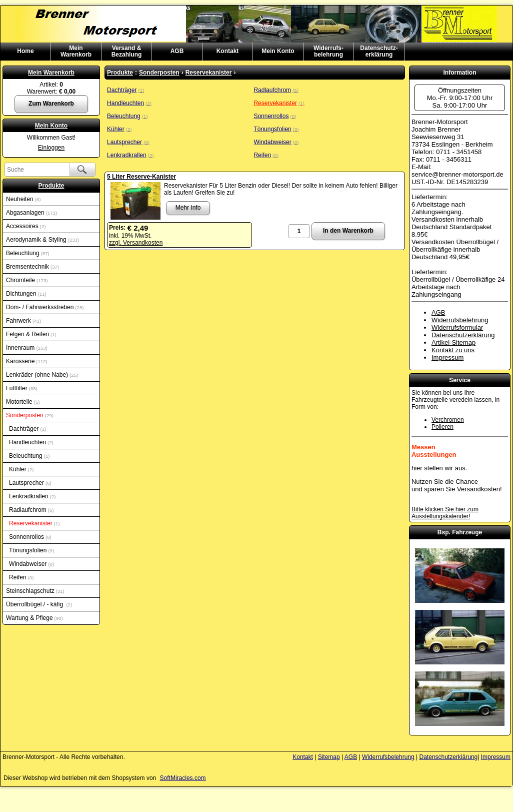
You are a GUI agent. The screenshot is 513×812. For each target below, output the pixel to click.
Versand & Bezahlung (127, 51)
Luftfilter (22, 388)
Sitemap (329, 757)
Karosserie (27, 361)
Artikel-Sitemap (453, 342)
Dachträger (27, 429)
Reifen (21, 577)
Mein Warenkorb (51, 73)
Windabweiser (31, 564)
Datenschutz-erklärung (379, 51)
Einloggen (51, 148)
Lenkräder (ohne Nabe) (42, 375)
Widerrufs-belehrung (328, 51)
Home (25, 51)
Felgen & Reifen (31, 334)
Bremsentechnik (32, 267)
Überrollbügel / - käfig (39, 604)
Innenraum (27, 348)
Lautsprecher (30, 483)
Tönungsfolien (31, 550)
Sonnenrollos (30, 537)
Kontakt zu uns (453, 350)
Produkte (51, 186)
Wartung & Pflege (34, 618)
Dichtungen (26, 294)
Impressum (447, 357)
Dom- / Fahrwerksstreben (45, 307)
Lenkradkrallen (32, 496)
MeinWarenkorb (76, 51)
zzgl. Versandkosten (136, 243)
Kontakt (228, 51)
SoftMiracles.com (183, 778)
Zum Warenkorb (51, 104)
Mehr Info (188, 208)
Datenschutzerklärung (463, 335)
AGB (177, 51)
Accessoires (26, 226)
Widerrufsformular (457, 327)
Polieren (442, 427)
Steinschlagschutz (35, 591)
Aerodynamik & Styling (42, 240)
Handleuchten (31, 442)
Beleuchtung (28, 253)
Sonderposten (30, 415)
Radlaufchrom (31, 510)
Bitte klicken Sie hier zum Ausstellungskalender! (445, 513)
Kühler (21, 469)
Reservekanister (34, 523)
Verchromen (448, 420)
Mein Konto (278, 51)
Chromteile (27, 280)
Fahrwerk (23, 321)
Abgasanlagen (31, 213)
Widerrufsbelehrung (460, 320)
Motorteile (23, 402)
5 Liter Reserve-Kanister (141, 177)
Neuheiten (23, 199)
